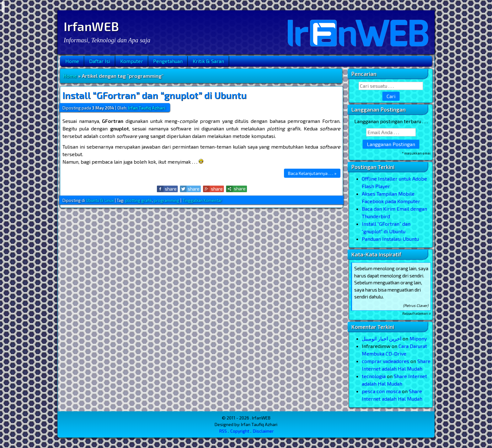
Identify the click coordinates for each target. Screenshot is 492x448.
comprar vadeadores (385, 361)
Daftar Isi (100, 61)
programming (166, 200)
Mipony (418, 338)
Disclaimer (263, 431)
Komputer (132, 61)
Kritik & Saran (208, 61)
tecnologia (374, 376)
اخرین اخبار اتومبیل (382, 338)
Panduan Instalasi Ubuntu (390, 239)
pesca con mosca (381, 391)
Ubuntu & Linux (100, 200)
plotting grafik (139, 200)
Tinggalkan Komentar (202, 200)
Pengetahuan (168, 61)
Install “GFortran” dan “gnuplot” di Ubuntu (155, 95)
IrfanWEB (91, 26)
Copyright (240, 431)
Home (72, 61)
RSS (223, 431)
